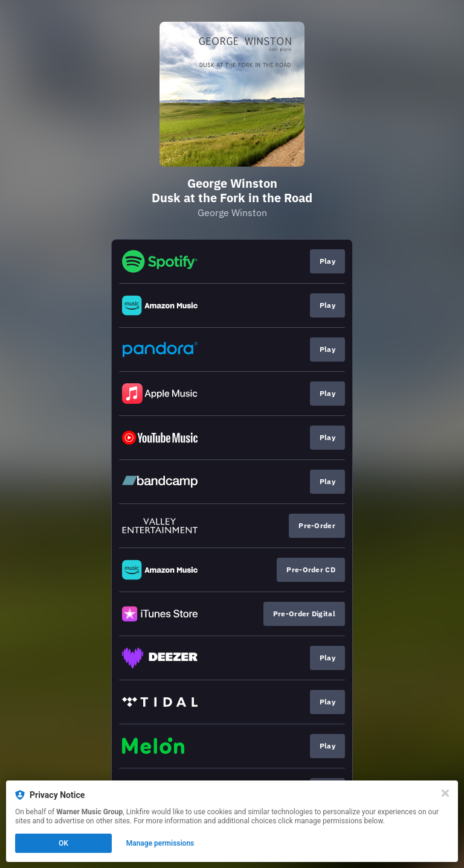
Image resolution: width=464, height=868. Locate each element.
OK (63, 843)
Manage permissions (160, 843)
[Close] (445, 793)
